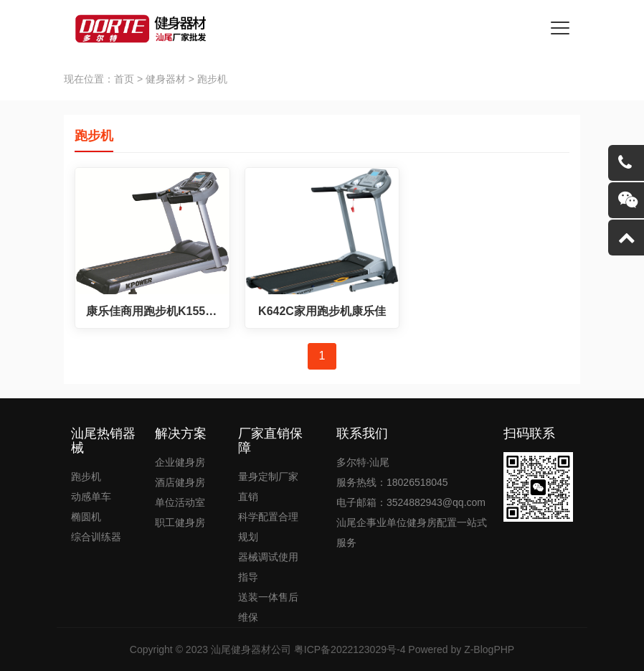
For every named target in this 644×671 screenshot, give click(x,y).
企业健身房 (180, 462)
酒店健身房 (180, 482)
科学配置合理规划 (268, 527)
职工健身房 (180, 522)
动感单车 (91, 497)
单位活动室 (180, 502)
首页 (124, 79)
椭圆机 (86, 517)
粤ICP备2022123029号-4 (350, 649)
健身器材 (166, 79)
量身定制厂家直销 (268, 487)
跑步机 (86, 477)
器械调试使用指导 (268, 567)
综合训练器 (96, 537)
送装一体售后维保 (268, 607)
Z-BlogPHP (489, 649)
